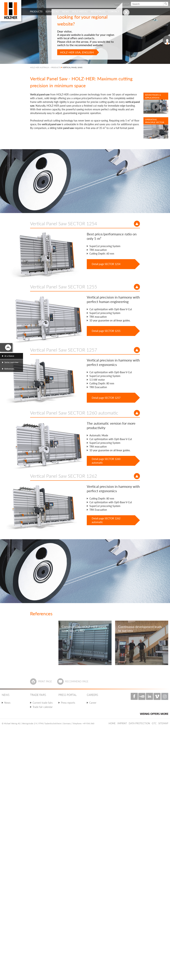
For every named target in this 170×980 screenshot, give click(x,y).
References (9, 369)
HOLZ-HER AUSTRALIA (40, 67)
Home (112, 723)
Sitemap (163, 723)
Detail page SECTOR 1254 (106, 264)
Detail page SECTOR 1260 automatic (106, 461)
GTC (154, 723)
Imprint (122, 723)
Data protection (139, 723)
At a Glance (9, 356)
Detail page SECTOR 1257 (106, 398)
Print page (45, 681)
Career (93, 703)
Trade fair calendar (43, 707)
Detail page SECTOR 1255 (106, 331)
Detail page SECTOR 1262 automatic (106, 520)
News (7, 703)
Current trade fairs (43, 703)
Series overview (11, 362)
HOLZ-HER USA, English (77, 52)
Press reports (68, 703)
